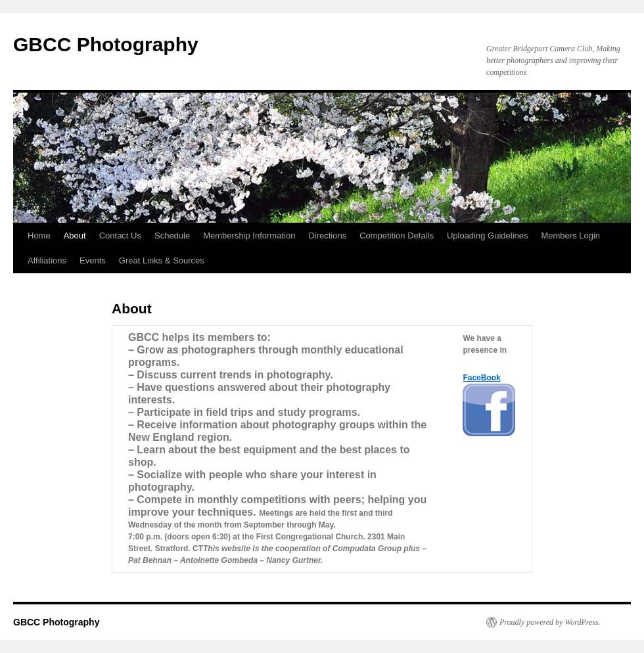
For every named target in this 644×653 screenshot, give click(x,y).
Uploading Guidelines (488, 236)
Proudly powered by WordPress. (550, 622)
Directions (327, 236)
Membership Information (249, 236)
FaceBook (481, 378)
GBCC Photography (106, 44)
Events (93, 260)
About (75, 236)
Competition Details (397, 236)
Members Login (570, 236)
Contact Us (120, 236)
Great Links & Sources (162, 260)
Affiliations (47, 260)
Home (39, 236)
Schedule (172, 236)
